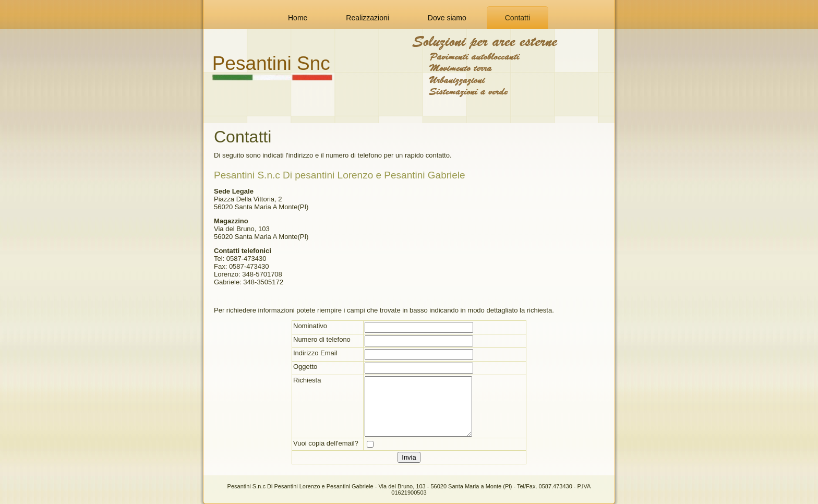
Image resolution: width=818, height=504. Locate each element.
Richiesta (307, 380)
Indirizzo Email (315, 353)
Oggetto (305, 367)
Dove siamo (447, 18)
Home (298, 18)
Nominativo (310, 326)
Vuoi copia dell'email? (326, 443)
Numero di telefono (322, 339)
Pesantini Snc (271, 63)
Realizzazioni (367, 18)
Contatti (518, 18)
